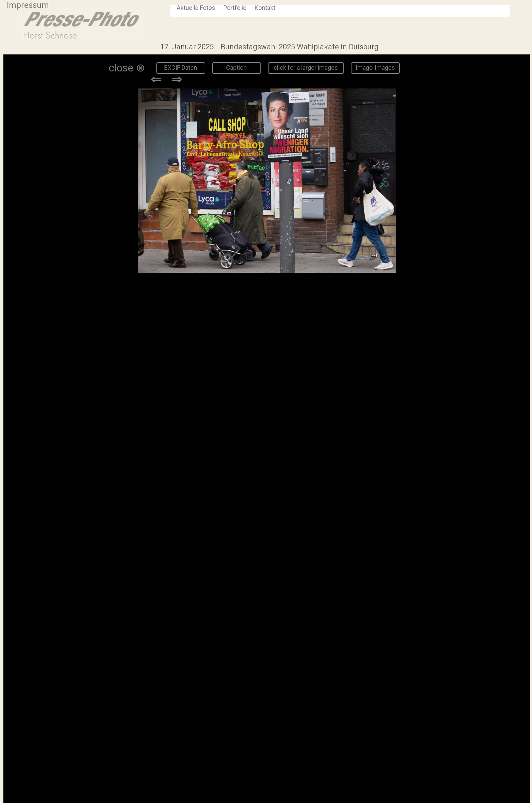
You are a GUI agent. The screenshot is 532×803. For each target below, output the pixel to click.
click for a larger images (306, 68)
